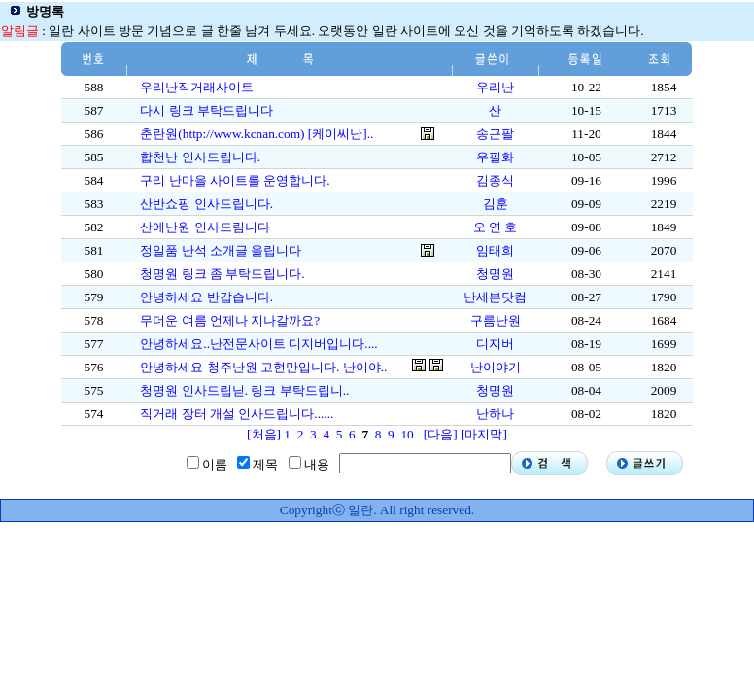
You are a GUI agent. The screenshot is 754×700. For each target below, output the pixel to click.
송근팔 (495, 134)
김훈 (496, 204)
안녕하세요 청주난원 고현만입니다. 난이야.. (263, 367)
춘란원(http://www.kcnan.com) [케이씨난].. (257, 134)
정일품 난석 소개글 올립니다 (221, 250)
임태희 (495, 250)
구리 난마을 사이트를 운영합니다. (235, 180)
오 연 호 (496, 227)
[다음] (441, 434)
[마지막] (484, 434)
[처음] (264, 434)
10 (407, 434)
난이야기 (496, 367)
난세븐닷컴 (495, 297)
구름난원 (496, 320)
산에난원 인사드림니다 (205, 227)
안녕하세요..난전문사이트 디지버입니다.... (258, 344)
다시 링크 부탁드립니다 (206, 110)
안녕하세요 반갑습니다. (206, 297)
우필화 (495, 157)
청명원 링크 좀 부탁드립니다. (222, 274)
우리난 (495, 87)
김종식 (495, 180)
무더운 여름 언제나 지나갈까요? (230, 320)
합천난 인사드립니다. (200, 157)
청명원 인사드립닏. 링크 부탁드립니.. (244, 390)
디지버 (495, 344)
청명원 (495, 274)
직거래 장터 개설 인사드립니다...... (237, 414)
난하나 (495, 414)
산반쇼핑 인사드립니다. (206, 204)
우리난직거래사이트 (197, 87)
